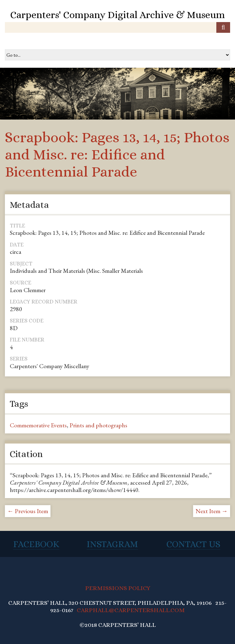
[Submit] (223, 27)
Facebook (36, 544)
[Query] (117, 27)
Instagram (112, 544)
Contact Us (193, 544)
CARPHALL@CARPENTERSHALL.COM (131, 610)
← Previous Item (28, 511)
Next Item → (212, 511)
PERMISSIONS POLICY (118, 588)
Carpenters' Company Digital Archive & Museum (117, 15)
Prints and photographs (98, 425)
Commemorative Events (38, 425)
